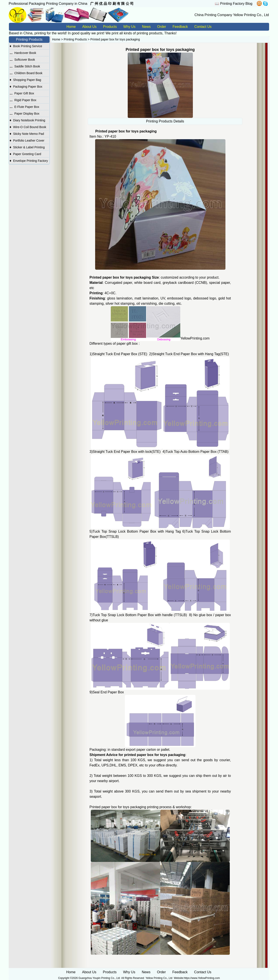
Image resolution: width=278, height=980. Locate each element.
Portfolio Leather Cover (29, 140)
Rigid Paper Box (25, 100)
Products (110, 27)
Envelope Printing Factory (30, 161)
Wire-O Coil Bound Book (30, 127)
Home (71, 27)
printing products (149, 33)
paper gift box (127, 344)
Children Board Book (28, 73)
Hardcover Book (25, 53)
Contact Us (203, 27)
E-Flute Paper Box (27, 107)
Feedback (180, 27)
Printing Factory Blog (236, 4)
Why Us (129, 27)
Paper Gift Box (24, 93)
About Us (89, 27)
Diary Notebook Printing (29, 120)
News (146, 27)
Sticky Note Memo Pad (28, 134)
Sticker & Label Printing (29, 147)
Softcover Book (25, 60)
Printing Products (75, 39)
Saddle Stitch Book (27, 66)
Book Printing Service (28, 46)
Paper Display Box (27, 114)
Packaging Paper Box (28, 87)
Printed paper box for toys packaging (115, 39)
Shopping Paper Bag (27, 80)
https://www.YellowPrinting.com (202, 978)
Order (162, 27)
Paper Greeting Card (27, 154)
